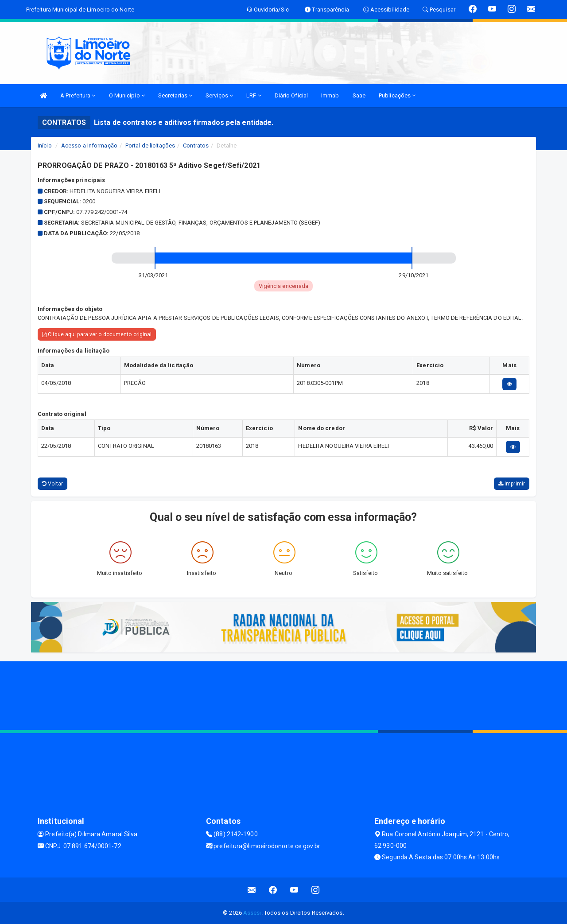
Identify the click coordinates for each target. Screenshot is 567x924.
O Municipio (127, 95)
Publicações (397, 95)
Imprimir (512, 484)
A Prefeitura (78, 95)
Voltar (52, 484)
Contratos (196, 146)
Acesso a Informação (89, 146)
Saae (359, 95)
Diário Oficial (291, 95)
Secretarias (175, 95)
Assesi (252, 913)
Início (45, 146)
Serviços (219, 95)
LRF (254, 95)
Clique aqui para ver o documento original (97, 334)
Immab (330, 95)
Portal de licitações (150, 146)
